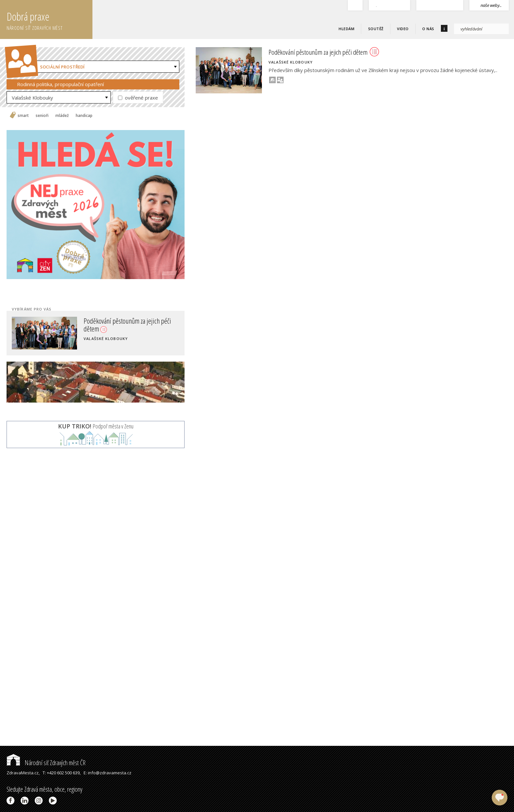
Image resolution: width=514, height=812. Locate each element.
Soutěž (376, 29)
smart (23, 116)
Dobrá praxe (49, 20)
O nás (428, 29)
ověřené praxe (138, 98)
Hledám (346, 29)
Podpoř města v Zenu (96, 426)
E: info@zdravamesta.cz (108, 773)
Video (403, 29)
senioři (42, 116)
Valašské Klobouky (32, 98)
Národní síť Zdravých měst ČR (46, 763)
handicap (84, 116)
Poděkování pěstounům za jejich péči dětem (127, 325)
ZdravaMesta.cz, (23, 773)
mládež (62, 116)
